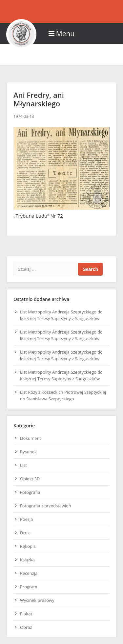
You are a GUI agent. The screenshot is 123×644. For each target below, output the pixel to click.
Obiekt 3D (30, 479)
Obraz (26, 627)
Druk (25, 533)
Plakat (26, 614)
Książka (27, 560)
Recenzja (29, 573)
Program (29, 587)
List (23, 465)
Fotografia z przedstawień (46, 506)
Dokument (31, 438)
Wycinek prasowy (37, 600)
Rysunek (28, 452)
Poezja (27, 519)
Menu (61, 34)
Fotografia (30, 492)
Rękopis (28, 546)
